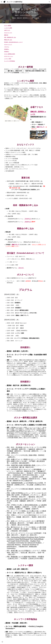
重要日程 (6, 35)
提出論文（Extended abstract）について (13, 42)
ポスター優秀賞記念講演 (10, 54)
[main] (25, 13)
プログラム (7, 47)
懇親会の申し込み (8, 40)
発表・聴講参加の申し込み (10, 37)
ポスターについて (8, 44)
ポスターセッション (9, 56)
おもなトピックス (8, 33)
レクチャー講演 (8, 59)
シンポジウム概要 (8, 28)
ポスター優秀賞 (8, 26)
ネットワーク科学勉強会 (10, 61)
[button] (2, 2)
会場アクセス (7, 30)
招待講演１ (7, 49)
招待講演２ (7, 52)
